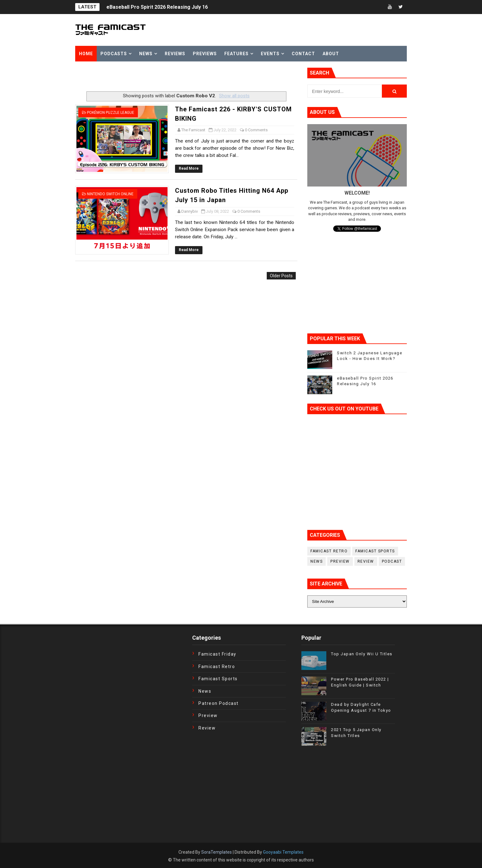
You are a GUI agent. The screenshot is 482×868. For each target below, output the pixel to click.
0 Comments (256, 130)
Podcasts (114, 54)
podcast (392, 561)
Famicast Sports (375, 551)
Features (236, 54)
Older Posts (281, 276)
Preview (340, 561)
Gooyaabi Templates (283, 852)
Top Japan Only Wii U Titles (362, 654)
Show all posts (234, 96)
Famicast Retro (329, 551)
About (331, 54)
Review (366, 561)
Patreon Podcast (219, 703)
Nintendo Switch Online (110, 194)
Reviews (175, 54)
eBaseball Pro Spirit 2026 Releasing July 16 (157, 7)
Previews (205, 54)
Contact (303, 54)
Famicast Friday (217, 654)
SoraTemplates (217, 852)
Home (86, 54)
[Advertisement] (148, 77)
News (146, 54)
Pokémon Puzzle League (111, 113)
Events (270, 54)
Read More (189, 168)
